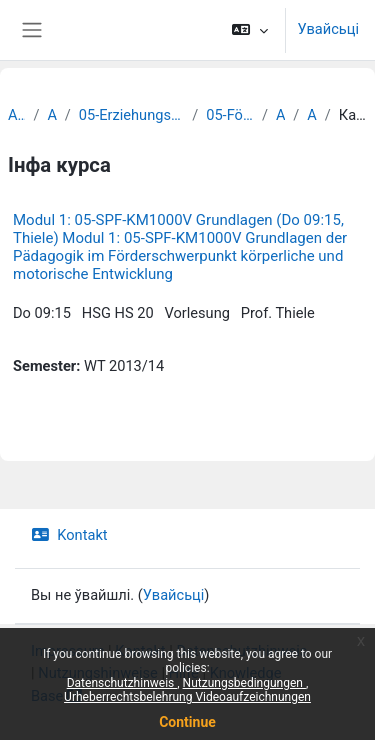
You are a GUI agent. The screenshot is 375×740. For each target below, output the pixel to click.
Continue (187, 722)
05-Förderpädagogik (230, 115)
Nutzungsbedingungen (244, 683)
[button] (249, 30)
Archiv (16, 115)
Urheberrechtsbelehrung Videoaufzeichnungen (187, 697)
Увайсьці (328, 29)
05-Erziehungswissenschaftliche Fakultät (131, 115)
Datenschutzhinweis (122, 683)
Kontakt (69, 535)
